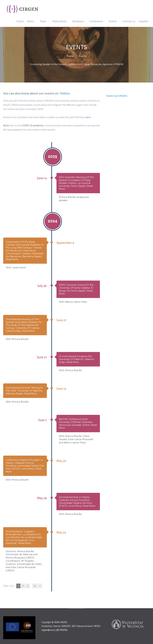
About (30, 21)
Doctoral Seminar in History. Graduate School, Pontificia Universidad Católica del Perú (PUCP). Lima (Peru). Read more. (77, 502)
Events (113, 21)
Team (43, 21)
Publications (59, 21)
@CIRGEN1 (62, 630)
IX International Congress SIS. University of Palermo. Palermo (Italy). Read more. (77, 359)
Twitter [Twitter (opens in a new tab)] (65, 93)
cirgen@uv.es (48, 630)
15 (35, 586)
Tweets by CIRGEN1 (117, 96)
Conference (96, 21)
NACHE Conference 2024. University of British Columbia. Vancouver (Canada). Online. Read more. (78, 424)
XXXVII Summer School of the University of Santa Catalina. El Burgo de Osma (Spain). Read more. (76, 289)
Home (20, 21)
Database (78, 21)
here (88, 117)
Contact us (129, 21)
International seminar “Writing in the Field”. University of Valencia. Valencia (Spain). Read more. (24, 391)
